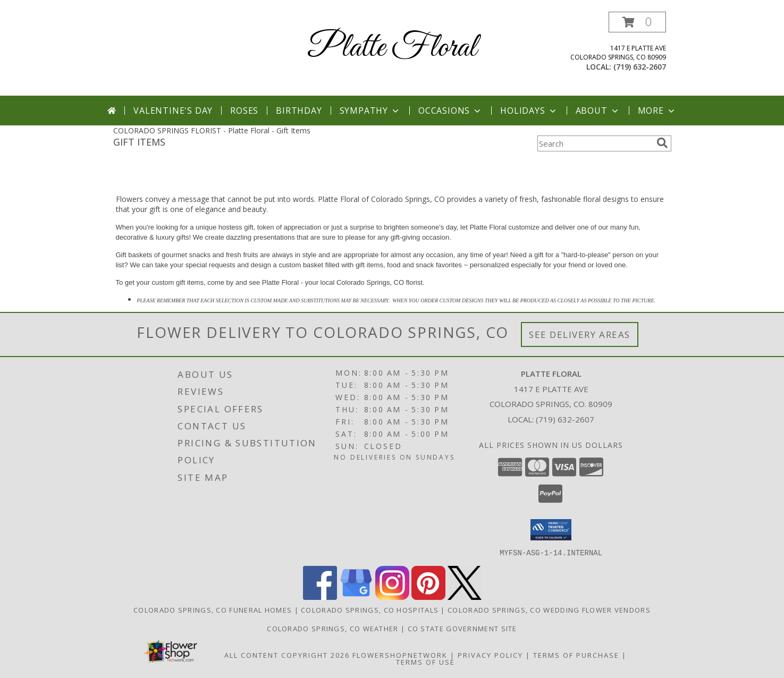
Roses (244, 111)
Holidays (529, 111)
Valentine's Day (173, 111)
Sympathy (370, 111)
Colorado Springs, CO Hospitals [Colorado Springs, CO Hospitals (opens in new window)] (370, 609)
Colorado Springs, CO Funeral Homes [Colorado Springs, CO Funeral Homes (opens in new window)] (213, 609)
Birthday (299, 111)
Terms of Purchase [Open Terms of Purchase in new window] (576, 655)
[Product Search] (595, 143)
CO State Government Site (462, 628)
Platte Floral (392, 48)
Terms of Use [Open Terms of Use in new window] (425, 662)
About (598, 111)
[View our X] (465, 596)
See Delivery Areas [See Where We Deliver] (580, 334)
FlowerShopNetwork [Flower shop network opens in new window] (400, 655)
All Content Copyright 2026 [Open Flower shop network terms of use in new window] (287, 655)
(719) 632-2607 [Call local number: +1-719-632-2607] (640, 67)
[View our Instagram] (392, 596)
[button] (637, 22)
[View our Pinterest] (428, 596)
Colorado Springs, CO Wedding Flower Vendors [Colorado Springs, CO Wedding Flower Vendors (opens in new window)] (549, 609)
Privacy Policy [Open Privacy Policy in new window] (490, 655)
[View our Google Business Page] (356, 596)
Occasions (450, 111)
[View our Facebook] (320, 596)
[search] (662, 143)
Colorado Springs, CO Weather (332, 628)
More (657, 111)
